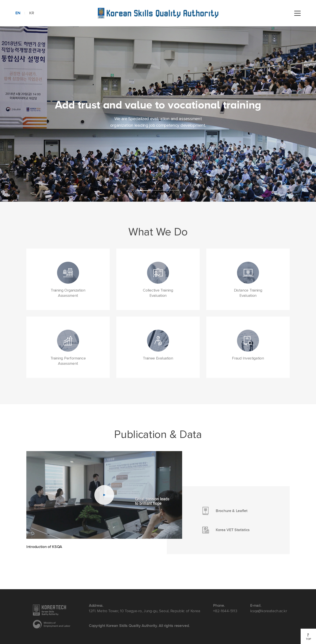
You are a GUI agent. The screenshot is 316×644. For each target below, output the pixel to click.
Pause (184, 190)
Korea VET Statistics (236, 530)
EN (18, 13)
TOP (308, 637)
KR (31, 13)
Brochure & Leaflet (236, 511)
